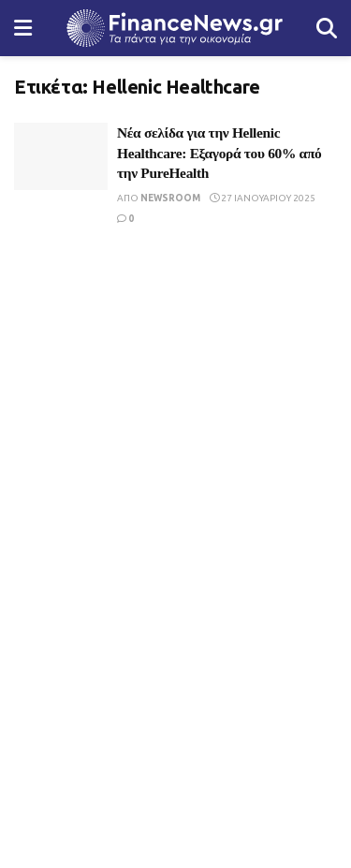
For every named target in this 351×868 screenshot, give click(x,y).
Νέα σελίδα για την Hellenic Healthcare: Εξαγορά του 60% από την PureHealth (219, 153)
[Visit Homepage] (175, 28)
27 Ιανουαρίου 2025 (263, 198)
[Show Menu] (23, 28)
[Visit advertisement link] (175, 403)
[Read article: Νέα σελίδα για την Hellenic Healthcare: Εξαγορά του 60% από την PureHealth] (61, 156)
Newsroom (170, 198)
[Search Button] (327, 28)
